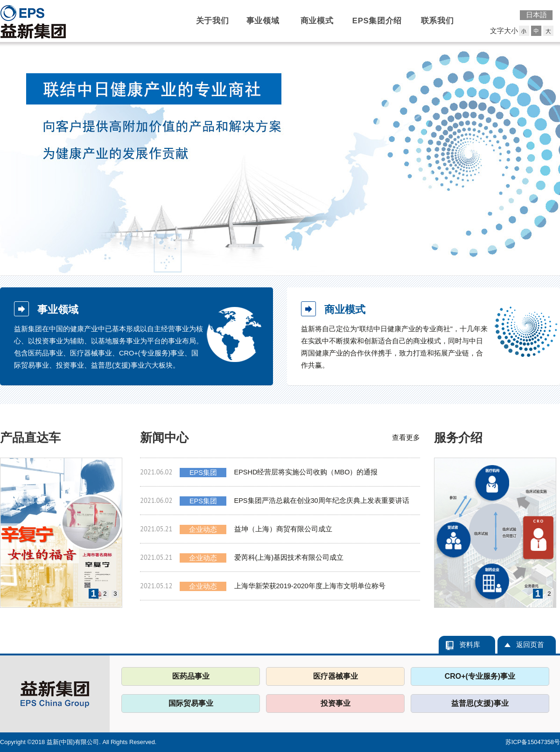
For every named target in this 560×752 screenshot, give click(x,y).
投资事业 (336, 703)
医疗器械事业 (336, 676)
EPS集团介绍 (377, 21)
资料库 (470, 645)
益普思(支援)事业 (480, 703)
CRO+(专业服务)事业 (480, 676)
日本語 (536, 15)
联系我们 (437, 21)
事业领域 (263, 21)
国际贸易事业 (191, 703)
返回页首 (530, 645)
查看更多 (406, 438)
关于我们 (213, 21)
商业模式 (317, 21)
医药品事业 (191, 676)
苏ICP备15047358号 (533, 742)
